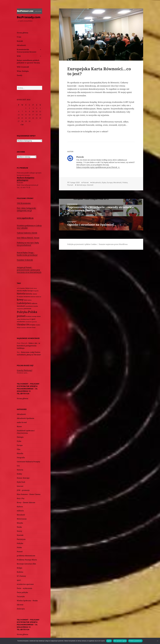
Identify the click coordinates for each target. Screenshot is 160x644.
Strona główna (22, 33)
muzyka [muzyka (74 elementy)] (36, 306)
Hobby (19, 474)
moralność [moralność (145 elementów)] (21, 306)
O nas (19, 37)
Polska (19, 547)
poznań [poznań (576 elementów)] (21, 316)
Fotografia (21, 458)
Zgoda (109, 641)
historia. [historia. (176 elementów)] (29, 294)
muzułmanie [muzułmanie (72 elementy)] (29, 306)
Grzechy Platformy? (25, 370)
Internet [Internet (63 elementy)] (33, 297)
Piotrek (86, 182)
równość (90, 185)
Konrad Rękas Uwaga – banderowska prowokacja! (27, 254)
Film (19, 449)
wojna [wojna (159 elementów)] (33, 325)
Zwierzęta (21, 609)
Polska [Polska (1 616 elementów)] (33, 312)
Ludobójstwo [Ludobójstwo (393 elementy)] (24, 303)
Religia (20, 568)
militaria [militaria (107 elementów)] (34, 303)
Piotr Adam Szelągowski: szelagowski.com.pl (26, 209)
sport (19, 580)
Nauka (19, 527)
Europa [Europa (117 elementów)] (30, 291)
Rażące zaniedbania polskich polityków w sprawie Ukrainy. (28, 62)
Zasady (20, 75)
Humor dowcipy (23, 478)
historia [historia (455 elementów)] (21, 293)
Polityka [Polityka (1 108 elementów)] (22, 312)
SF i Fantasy (21, 576)
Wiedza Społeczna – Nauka (27, 601)
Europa (20, 445)
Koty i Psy (21, 498)
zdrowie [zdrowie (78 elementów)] (29, 327)
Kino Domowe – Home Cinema (29, 494)
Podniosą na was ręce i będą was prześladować (28, 244)
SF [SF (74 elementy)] (30, 319)
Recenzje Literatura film (26, 564)
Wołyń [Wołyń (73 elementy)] (19, 328)
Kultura (20, 507)
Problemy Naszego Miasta (27, 560)
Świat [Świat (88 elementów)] (34, 327)
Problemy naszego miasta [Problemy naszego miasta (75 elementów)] (33, 316)
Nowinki (20, 535)
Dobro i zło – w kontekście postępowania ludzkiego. (28, 346)
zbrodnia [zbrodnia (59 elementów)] (24, 328)
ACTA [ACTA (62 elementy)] (18, 288)
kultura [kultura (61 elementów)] (30, 300)
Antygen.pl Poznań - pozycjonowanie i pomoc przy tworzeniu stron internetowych (29, 270)
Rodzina (20, 572)
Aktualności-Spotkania (26, 418)
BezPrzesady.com (29, 17)
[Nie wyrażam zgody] (157, 641)
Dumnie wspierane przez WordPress (113, 244)
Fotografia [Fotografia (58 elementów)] (36, 291)
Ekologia (20, 437)
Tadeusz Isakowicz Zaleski (27, 233)
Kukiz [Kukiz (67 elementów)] (26, 300)
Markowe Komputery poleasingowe (26, 179)
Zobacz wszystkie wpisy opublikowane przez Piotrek (97, 167)
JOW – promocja (23, 490)
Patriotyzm (21, 539)
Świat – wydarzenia (24, 588)
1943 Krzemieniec (24, 203)
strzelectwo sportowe (25, 584)
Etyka (19, 441)
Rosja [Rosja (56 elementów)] (28, 319)
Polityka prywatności (135, 641)
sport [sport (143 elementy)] (33, 319)
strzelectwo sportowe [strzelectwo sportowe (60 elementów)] (31, 322)
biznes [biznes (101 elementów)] (28, 288)
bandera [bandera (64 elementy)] (23, 288)
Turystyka (21, 596)
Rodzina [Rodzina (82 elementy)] (23, 319)
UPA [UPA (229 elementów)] (28, 325)
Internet (20, 486)
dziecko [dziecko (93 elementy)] (19, 291)
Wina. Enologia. (23, 71)
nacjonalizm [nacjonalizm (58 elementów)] (20, 309)
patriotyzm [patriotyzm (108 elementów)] (27, 309)
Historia (20, 470)
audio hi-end (22, 422)
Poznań (20, 552)
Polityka (20, 543)
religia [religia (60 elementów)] (19, 319)
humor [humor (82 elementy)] (35, 294)
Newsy (19, 531)
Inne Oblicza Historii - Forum (28, 238)
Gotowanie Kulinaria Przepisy (28, 462)
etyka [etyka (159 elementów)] (25, 291)
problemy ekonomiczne (26, 556)
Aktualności (21, 45)
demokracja (81, 185)
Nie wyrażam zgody (120, 641)
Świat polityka (22, 592)
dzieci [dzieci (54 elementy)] (35, 288)
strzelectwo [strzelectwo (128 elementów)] (21, 322)
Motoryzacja (22, 519)
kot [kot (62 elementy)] (40, 297)
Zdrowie (20, 605)
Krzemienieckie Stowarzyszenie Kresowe (27, 51)
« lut (22, 125)
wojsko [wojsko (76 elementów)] (38, 325)
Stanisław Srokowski (25, 260)
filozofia (20, 453)
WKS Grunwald (23, 67)
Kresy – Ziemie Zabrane (26, 502)
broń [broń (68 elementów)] (32, 288)
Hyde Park (21, 482)
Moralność (21, 515)
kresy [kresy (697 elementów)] (20, 300)
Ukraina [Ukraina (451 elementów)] (21, 324)
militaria (20, 511)
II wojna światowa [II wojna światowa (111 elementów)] (24, 297)
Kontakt (20, 41)
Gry (18, 466)
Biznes (19, 426)
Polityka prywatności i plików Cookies (82, 244)
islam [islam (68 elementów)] (37, 297)
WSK (19, 56)
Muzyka (20, 523)
